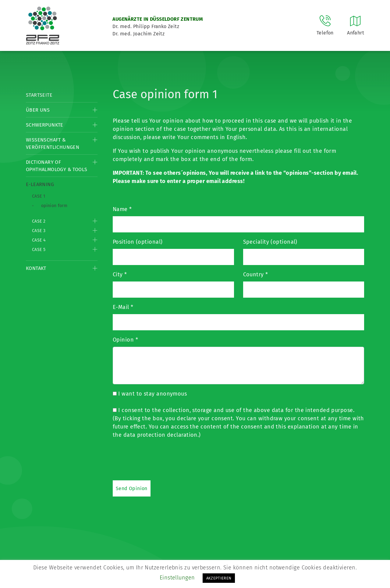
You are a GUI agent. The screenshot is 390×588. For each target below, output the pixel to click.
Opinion (125, 340)
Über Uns (38, 110)
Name (122, 209)
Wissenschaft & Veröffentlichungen (53, 143)
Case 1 (39, 196)
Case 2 (39, 221)
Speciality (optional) (270, 242)
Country (256, 274)
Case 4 (39, 240)
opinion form (54, 206)
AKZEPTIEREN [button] (219, 578)
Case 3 (39, 231)
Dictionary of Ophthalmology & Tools (57, 166)
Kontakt (36, 268)
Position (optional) (138, 242)
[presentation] (159, 459)
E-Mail (123, 307)
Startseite (39, 95)
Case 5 (39, 250)
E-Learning (40, 184)
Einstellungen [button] (177, 578)
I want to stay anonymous (150, 394)
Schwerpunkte (45, 125)
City (120, 274)
